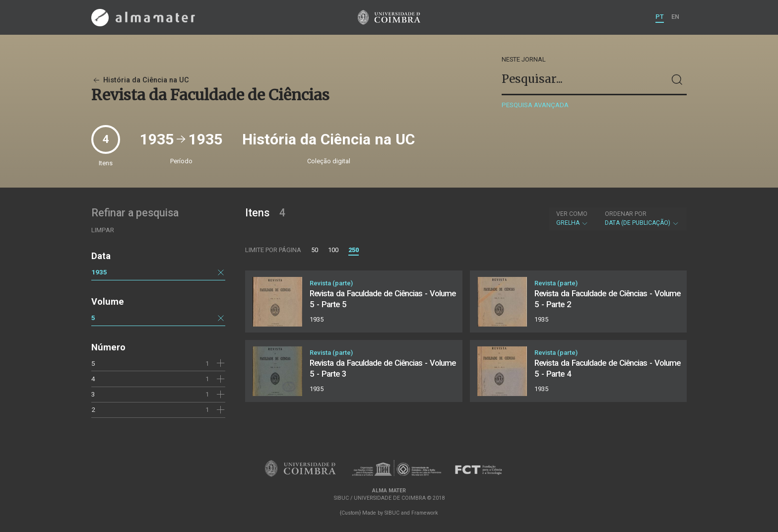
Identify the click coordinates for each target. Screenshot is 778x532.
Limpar (103, 230)
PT (660, 17)
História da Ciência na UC (140, 80)
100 (333, 250)
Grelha (572, 218)
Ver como (572, 214)
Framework (425, 513)
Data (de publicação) (642, 218)
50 (315, 250)
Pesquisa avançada (535, 105)
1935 (99, 272)
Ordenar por (626, 214)
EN (675, 17)
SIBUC (392, 513)
